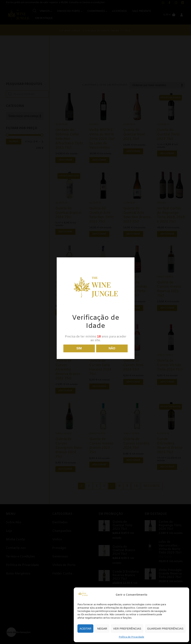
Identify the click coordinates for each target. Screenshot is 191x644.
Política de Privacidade (131, 637)
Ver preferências (127, 629)
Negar (102, 629)
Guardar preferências (165, 629)
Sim (79, 348)
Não (112, 348)
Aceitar (85, 629)
